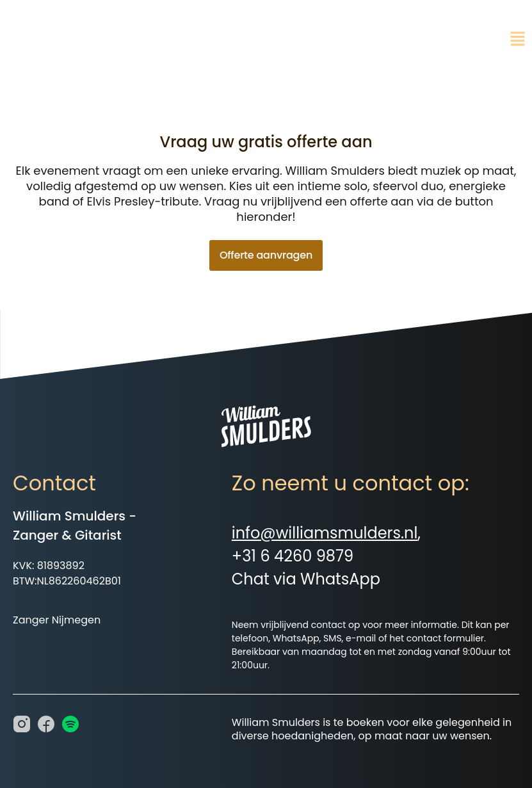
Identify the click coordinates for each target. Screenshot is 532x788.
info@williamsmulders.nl (325, 533)
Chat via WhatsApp (306, 579)
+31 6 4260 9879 (293, 556)
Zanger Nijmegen (57, 620)
